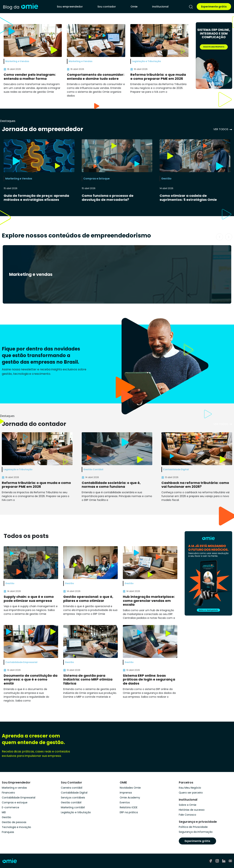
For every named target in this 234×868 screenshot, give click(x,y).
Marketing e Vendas (19, 179)
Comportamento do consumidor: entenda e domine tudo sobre (96, 77)
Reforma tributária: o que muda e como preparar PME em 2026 (158, 77)
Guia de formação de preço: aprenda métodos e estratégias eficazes (36, 198)
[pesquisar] (191, 7)
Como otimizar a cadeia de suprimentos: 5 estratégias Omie (188, 198)
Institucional (160, 7)
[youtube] (230, 861)
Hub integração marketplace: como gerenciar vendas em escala (149, 601)
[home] (20, 6)
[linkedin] (224, 861)
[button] (220, 237)
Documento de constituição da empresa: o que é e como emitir (31, 679)
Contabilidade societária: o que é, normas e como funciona (111, 485)
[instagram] (217, 861)
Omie (134, 7)
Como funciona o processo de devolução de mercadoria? (108, 198)
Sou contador (107, 7)
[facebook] (211, 861)
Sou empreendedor (70, 7)
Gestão (166, 179)
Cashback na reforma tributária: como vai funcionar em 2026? (195, 485)
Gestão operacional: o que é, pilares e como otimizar (88, 599)
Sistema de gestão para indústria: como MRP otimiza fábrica (88, 679)
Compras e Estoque (97, 179)
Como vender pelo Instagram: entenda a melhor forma (30, 77)
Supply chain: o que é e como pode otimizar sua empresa (29, 599)
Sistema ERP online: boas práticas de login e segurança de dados (149, 679)
